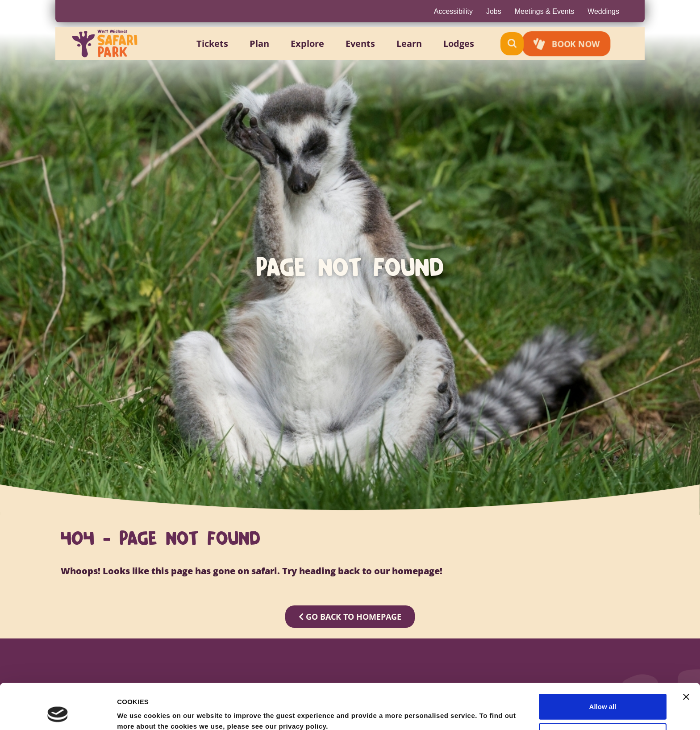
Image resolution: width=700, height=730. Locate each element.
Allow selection (602, 693)
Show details (469, 712)
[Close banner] (686, 654)
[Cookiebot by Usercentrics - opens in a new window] (58, 713)
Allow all (603, 664)
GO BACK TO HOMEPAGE (350, 617)
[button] (223, 44)
